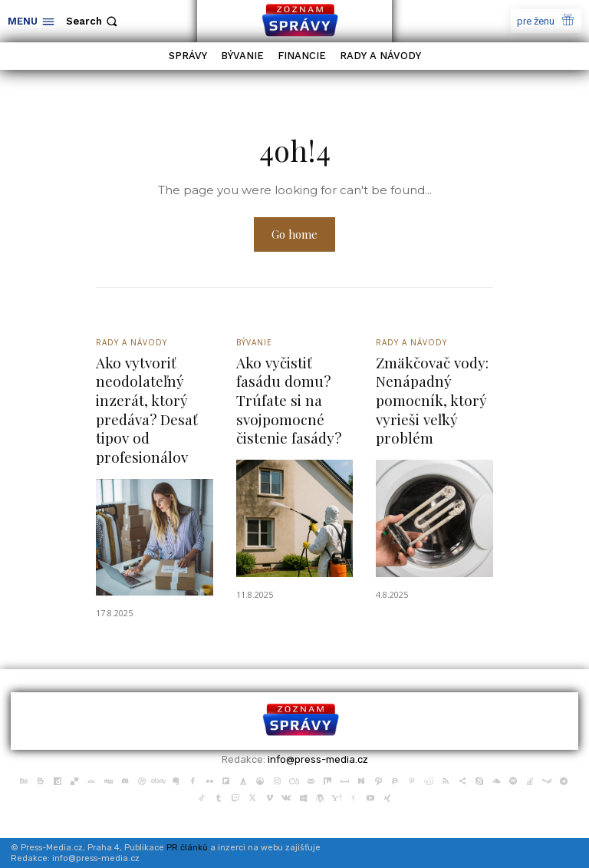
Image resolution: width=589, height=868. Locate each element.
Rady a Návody (132, 344)
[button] (93, 21)
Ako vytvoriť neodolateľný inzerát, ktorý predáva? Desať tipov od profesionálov (147, 410)
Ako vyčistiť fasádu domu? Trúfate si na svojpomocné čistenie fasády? (289, 401)
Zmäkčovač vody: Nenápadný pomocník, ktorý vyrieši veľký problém (432, 401)
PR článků (187, 848)
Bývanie (254, 344)
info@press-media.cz (318, 760)
